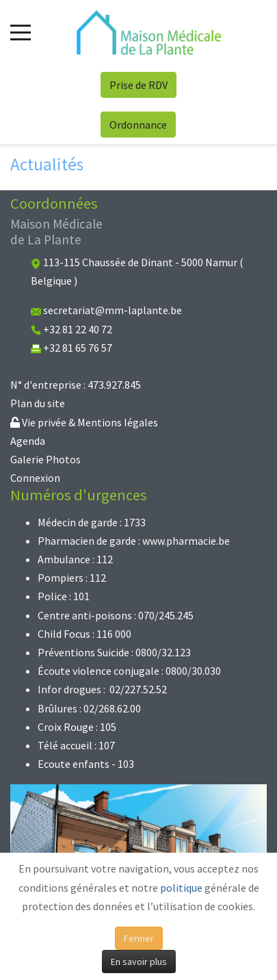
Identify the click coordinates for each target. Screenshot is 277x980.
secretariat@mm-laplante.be (113, 310)
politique (181, 888)
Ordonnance (138, 125)
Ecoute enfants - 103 (86, 764)
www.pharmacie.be (186, 541)
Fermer (139, 938)
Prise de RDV (138, 85)
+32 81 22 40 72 (78, 329)
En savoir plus (139, 962)
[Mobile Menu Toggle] (21, 32)
